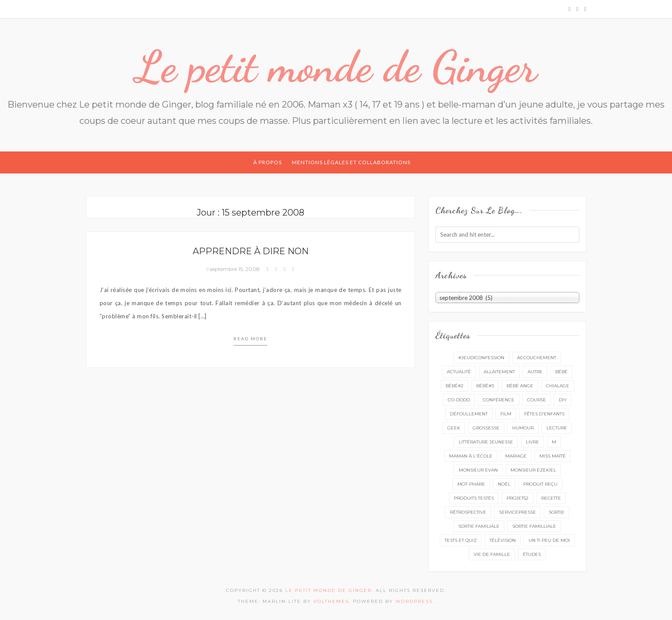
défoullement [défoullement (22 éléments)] (469, 414)
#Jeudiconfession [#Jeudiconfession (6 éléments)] (481, 358)
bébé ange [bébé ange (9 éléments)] (520, 386)
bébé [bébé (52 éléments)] (561, 372)
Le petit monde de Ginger (336, 67)
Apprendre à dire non (251, 251)
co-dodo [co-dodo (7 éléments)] (459, 400)
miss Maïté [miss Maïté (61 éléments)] (553, 456)
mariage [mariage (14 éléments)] (516, 456)
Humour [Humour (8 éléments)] (523, 428)
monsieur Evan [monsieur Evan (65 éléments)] (478, 470)
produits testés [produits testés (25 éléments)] (474, 498)
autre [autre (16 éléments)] (535, 372)
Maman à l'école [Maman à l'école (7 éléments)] (471, 456)
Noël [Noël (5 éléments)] (504, 484)
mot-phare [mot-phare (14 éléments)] (471, 484)
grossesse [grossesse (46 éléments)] (486, 428)
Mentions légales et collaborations (351, 162)
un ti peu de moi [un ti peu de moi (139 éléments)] (549, 540)
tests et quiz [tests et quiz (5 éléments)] (461, 540)
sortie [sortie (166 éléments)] (557, 512)
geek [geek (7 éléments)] (454, 428)
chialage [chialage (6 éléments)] (558, 386)
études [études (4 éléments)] (532, 554)
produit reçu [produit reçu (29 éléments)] (540, 484)
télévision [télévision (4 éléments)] (503, 540)
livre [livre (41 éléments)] (532, 442)
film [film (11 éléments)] (506, 414)
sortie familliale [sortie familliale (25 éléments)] (534, 526)
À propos (268, 162)
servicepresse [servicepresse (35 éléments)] (517, 512)
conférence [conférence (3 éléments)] (499, 400)
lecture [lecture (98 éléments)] (557, 428)
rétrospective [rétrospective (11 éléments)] (468, 512)
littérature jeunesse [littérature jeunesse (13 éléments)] (486, 442)
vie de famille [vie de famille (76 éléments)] (492, 554)
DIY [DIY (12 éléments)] (563, 400)
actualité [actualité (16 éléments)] (459, 372)
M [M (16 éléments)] (554, 442)
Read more (250, 339)
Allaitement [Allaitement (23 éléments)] (499, 372)
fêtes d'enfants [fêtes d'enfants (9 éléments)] (544, 414)
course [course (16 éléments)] (537, 400)
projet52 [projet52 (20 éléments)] (517, 498)
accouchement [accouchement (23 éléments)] (537, 358)
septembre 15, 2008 (234, 269)
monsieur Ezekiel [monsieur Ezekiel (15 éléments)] (533, 470)
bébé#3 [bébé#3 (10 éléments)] (485, 386)
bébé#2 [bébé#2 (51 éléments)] (455, 386)
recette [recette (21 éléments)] (551, 498)
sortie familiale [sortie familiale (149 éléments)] (479, 526)
